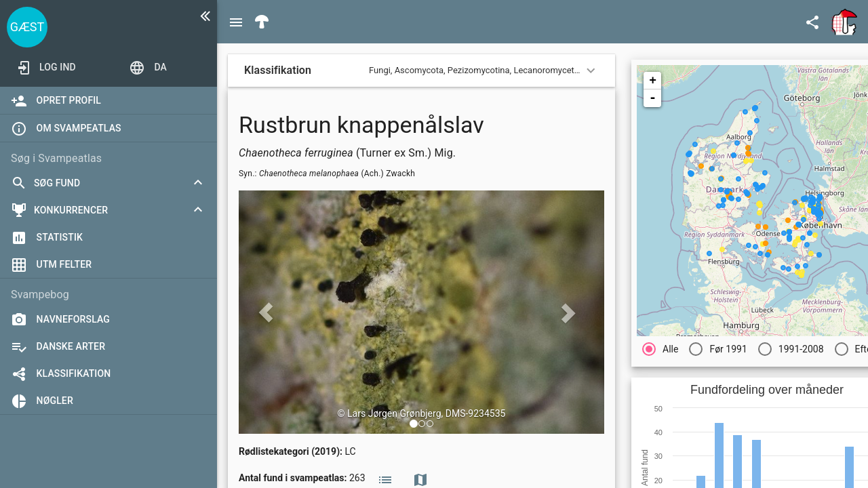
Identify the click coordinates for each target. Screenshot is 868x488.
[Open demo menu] (148, 67)
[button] (414, 424)
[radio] (660, 349)
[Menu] (236, 22)
